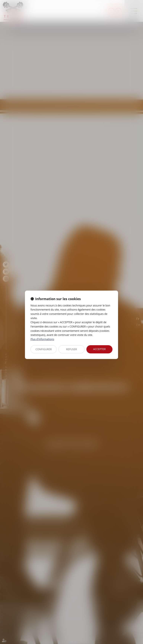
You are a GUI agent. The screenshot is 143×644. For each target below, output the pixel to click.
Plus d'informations (42, 339)
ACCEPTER (100, 349)
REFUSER (71, 349)
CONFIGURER (44, 349)
